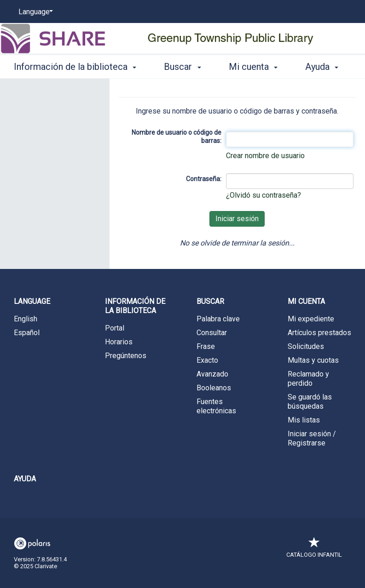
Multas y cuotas (313, 360)
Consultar (212, 333)
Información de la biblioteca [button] (75, 65)
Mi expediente (311, 319)
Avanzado (212, 374)
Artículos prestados (319, 333)
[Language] (34, 12)
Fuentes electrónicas (216, 406)
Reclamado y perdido (308, 379)
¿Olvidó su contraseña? (264, 195)
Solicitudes (306, 346)
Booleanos (214, 388)
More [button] (323, 67)
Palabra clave (218, 319)
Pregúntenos (126, 356)
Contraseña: (204, 179)
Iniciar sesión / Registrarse (312, 438)
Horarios (119, 342)
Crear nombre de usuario (265, 156)
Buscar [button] (182, 65)
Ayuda (25, 479)
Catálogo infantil (314, 550)
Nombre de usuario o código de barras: (177, 137)
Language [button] (32, 301)
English (26, 319)
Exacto (207, 360)
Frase (206, 346)
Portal (115, 328)
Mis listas (304, 420)
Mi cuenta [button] (253, 65)
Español (27, 333)
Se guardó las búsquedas (310, 402)
